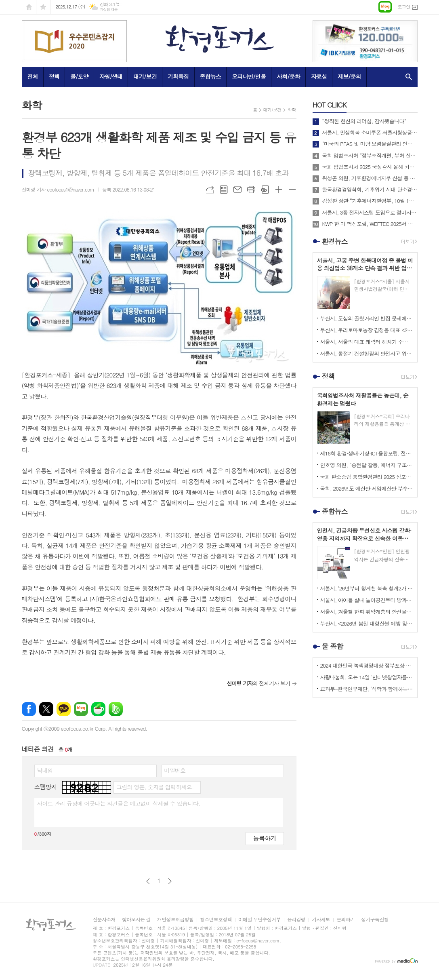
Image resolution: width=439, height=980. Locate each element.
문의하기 (346, 920)
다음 (170, 881)
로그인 (404, 7)
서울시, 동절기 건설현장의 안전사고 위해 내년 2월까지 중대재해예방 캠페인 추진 (367, 353)
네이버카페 (98, 709)
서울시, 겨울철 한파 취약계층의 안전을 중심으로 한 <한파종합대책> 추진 (367, 612)
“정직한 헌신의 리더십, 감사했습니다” (364, 121)
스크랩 (265, 190)
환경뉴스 (335, 241)
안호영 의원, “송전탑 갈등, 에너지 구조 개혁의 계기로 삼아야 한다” (367, 465)
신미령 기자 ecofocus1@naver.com (58, 189)
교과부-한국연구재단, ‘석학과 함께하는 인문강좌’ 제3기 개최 (367, 689)
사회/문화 (288, 76)
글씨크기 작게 (292, 190)
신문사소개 (104, 920)
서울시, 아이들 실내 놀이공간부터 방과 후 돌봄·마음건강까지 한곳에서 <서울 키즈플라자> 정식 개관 (367, 600)
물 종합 (333, 646)
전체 (33, 76)
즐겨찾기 (43, 7)
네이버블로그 (81, 709)
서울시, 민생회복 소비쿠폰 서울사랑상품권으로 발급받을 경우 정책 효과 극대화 (370, 133)
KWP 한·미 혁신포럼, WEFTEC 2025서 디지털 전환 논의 (370, 224)
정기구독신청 (375, 920)
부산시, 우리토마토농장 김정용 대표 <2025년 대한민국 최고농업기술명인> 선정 (367, 330)
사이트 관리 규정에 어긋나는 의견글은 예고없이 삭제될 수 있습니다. (119, 803)
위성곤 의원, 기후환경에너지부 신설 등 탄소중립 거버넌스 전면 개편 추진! (370, 178)
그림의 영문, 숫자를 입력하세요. (155, 787)
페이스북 (29, 709)
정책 (54, 76)
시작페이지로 (29, 7)
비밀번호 (175, 770)
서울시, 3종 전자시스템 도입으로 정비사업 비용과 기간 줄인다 (370, 213)
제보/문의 (349, 76)
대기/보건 (145, 76)
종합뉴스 (211, 76)
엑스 (46, 709)
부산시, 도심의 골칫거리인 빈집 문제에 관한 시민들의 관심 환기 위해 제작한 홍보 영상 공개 (367, 318)
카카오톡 (64, 709)
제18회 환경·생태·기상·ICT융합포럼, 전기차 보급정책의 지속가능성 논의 (367, 453)
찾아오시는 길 (136, 920)
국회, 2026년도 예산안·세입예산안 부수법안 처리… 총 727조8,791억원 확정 (367, 488)
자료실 (319, 76)
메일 (237, 190)
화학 (292, 110)
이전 (148, 881)
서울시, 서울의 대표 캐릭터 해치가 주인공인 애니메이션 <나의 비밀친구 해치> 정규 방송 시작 (367, 342)
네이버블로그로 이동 (385, 7)
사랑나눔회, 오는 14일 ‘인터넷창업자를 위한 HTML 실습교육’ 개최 (367, 677)
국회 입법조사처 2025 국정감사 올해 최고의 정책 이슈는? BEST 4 (370, 167)
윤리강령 (296, 920)
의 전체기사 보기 (258, 683)
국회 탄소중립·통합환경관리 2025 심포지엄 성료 (367, 477)
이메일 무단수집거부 (259, 920)
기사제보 (321, 920)
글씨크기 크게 (279, 190)
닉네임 (45, 770)
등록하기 (265, 838)
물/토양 (79, 76)
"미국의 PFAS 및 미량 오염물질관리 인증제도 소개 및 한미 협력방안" (370, 144)
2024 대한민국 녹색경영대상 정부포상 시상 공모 (367, 665)
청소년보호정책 (216, 920)
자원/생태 (111, 76)
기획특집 (178, 76)
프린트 (251, 190)
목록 (224, 190)
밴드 (116, 709)
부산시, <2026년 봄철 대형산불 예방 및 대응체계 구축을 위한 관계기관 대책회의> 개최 (367, 623)
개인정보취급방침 (175, 920)
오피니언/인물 (249, 76)
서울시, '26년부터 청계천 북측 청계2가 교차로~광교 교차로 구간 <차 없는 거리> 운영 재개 (367, 588)
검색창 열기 (407, 77)
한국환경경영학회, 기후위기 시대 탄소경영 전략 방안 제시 (370, 190)
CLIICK (330, 105)
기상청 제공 (109, 9)
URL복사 (210, 190)
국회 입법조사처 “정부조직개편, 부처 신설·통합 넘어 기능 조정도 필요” (370, 156)
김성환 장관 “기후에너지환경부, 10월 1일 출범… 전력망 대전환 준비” (370, 201)
